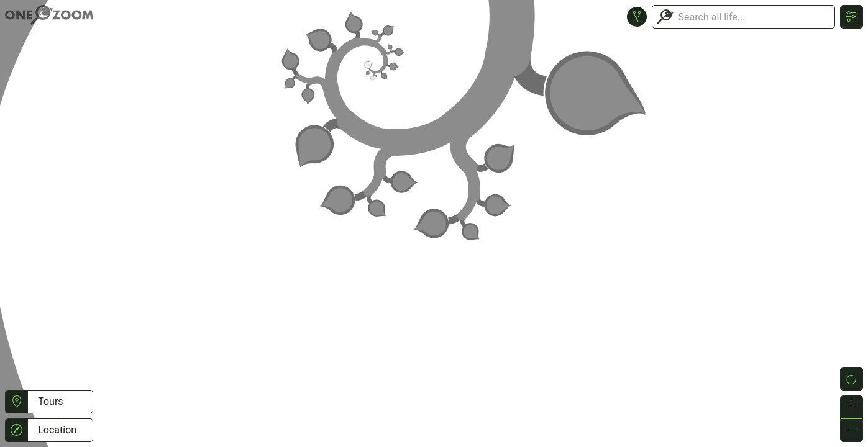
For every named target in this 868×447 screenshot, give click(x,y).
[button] (16, 402)
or (434, 223)
